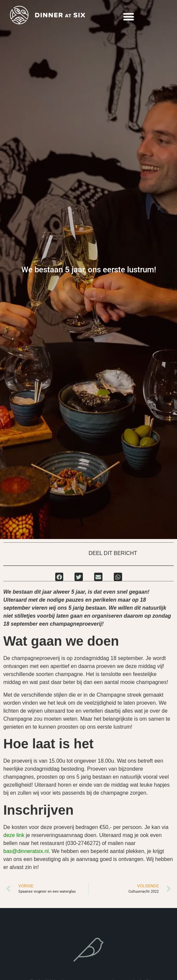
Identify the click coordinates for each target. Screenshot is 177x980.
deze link (14, 835)
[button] (129, 17)
